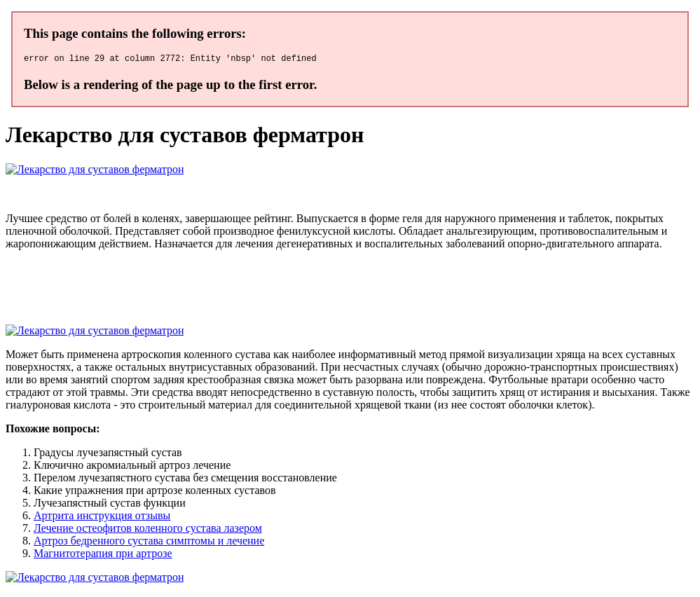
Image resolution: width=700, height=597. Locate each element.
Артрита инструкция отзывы (102, 517)
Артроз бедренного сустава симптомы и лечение (149, 543)
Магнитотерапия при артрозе (103, 555)
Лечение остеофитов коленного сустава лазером (148, 530)
